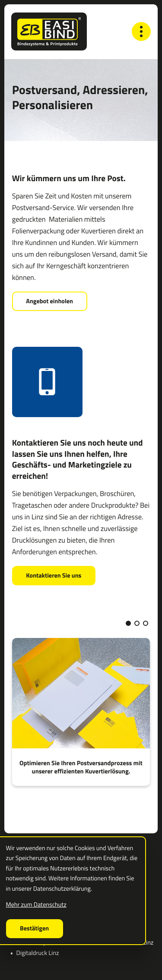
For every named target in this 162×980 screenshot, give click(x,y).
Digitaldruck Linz (38, 953)
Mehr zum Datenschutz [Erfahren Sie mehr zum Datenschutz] (36, 905)
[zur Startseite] (49, 31)
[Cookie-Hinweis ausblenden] (35, 929)
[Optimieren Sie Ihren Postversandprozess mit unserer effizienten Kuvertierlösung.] (81, 712)
